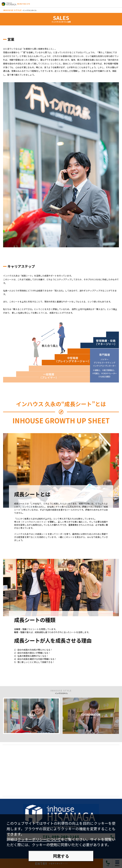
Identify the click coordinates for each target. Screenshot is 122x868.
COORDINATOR (91, 716)
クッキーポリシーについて (39, 839)
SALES (31, 716)
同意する (61, 856)
